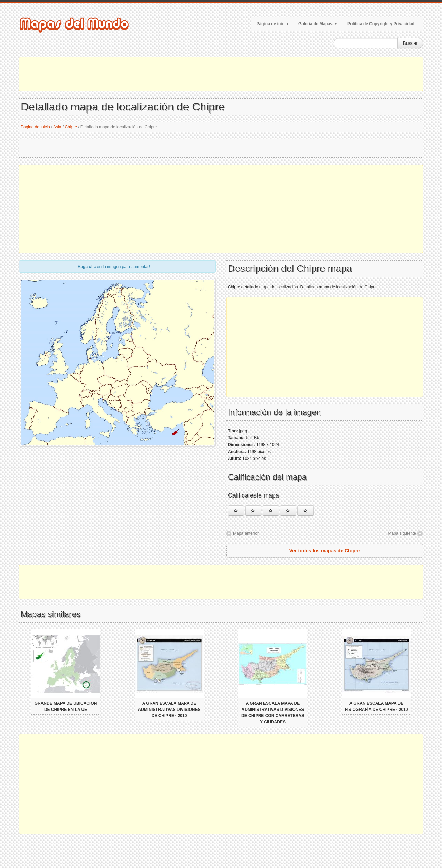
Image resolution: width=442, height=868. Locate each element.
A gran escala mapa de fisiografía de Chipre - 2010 (377, 706)
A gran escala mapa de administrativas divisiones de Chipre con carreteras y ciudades (273, 713)
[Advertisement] (221, 74)
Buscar (410, 43)
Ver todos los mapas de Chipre (325, 551)
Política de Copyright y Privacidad (381, 24)
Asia (57, 127)
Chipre (71, 127)
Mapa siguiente (402, 533)
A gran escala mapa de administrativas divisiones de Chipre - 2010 (169, 710)
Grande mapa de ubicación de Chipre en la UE (66, 706)
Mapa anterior (246, 533)
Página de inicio (272, 24)
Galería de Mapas (318, 24)
